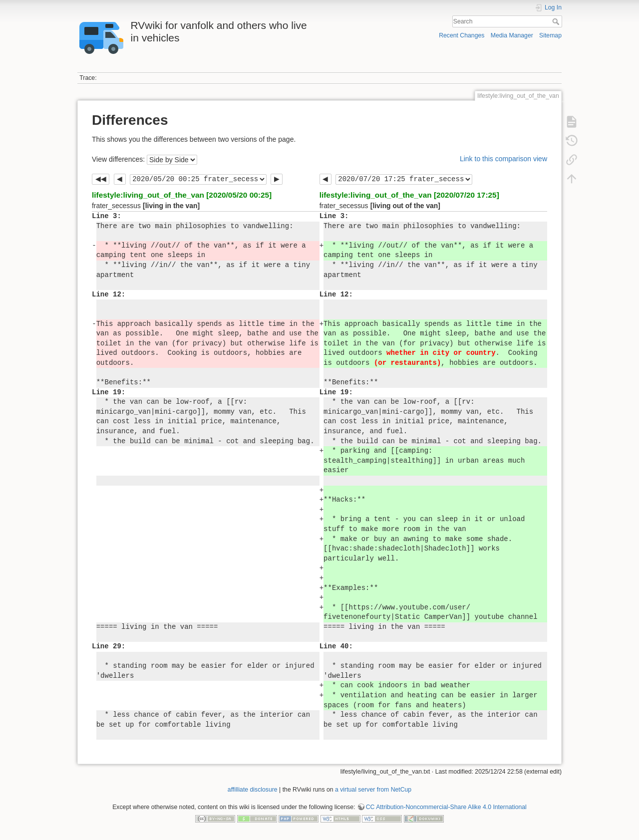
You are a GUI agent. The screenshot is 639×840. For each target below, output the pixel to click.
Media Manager (512, 35)
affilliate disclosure (253, 790)
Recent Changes (462, 35)
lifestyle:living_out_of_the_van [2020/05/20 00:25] (182, 195)
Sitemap (550, 35)
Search (557, 21)
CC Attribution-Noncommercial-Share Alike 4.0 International (446, 807)
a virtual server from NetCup (373, 790)
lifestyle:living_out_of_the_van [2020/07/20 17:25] (409, 195)
